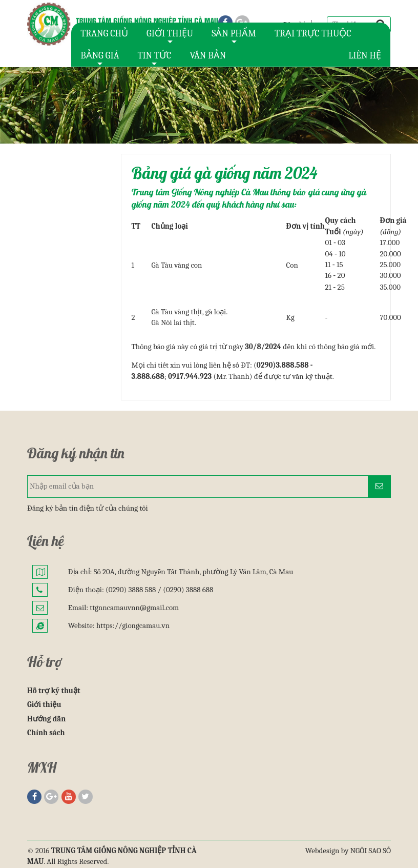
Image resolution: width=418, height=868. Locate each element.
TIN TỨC (154, 58)
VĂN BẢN (208, 56)
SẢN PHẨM (234, 36)
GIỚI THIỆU (170, 36)
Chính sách (46, 733)
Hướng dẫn (46, 719)
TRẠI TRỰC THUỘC (313, 34)
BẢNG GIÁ (100, 58)
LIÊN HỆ (365, 56)
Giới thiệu (44, 704)
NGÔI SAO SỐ (371, 851)
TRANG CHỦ (104, 34)
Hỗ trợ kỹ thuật (54, 691)
